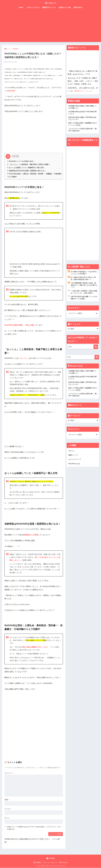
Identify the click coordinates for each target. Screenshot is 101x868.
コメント (9, 773)
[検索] (96, 348)
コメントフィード (75, 462)
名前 (7, 800)
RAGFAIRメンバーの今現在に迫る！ (21, 161)
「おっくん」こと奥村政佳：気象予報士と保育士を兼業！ (29, 164)
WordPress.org (74, 466)
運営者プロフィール (49, 7)
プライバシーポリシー (50, 863)
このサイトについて (33, 7)
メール (8, 809)
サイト (7, 818)
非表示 (15, 156)
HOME (21, 7)
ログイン (72, 453)
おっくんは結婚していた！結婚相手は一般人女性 (25, 168)
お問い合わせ (78, 7)
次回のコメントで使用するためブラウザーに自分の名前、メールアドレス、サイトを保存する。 (34, 828)
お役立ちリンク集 (65, 7)
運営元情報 (37, 863)
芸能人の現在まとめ (50, 3)
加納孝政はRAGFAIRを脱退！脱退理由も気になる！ (27, 171)
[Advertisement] (51, 27)
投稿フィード (73, 457)
